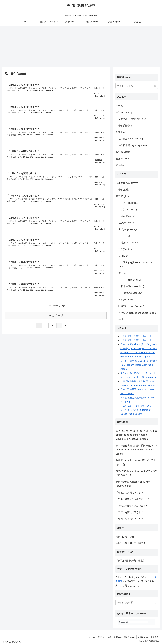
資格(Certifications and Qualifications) (137, 313)
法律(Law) (121, 132)
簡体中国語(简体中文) (127, 183)
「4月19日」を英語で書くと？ (136, 340)
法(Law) (122, 273)
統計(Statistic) (123, 152)
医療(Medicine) (126, 223)
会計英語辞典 (125, 126)
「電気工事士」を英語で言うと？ (133, 506)
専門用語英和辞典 (125, 537)
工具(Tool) (126, 236)
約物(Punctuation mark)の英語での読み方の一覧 (136, 462)
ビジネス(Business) (128, 203)
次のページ (56, 315)
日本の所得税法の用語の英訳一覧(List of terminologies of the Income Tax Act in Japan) (136, 450)
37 (66, 326)
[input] (137, 86)
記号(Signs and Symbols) (131, 306)
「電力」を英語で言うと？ (130, 519)
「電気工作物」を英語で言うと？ (133, 499)
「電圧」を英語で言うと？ (130, 512)
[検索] (134, 622)
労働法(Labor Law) (133, 293)
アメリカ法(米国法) (131, 280)
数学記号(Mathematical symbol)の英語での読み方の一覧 (136, 473)
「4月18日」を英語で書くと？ (136, 336)
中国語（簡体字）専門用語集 (131, 543)
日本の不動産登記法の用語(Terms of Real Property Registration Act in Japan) (139, 365)
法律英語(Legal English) (131, 139)
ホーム (119, 106)
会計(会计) (124, 190)
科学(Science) (126, 300)
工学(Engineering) (128, 229)
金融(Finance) (128, 216)
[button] (155, 86)
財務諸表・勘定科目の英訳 (132, 119)
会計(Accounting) (125, 112)
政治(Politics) (125, 249)
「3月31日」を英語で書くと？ (136, 406)
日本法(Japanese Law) (133, 286)
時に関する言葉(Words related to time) (135, 265)
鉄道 (121, 319)
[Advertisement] (81, 46)
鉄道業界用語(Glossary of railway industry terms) (133, 484)
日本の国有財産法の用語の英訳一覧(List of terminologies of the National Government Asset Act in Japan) (136, 435)
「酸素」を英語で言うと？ (130, 493)
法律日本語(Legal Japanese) (133, 145)
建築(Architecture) (130, 243)
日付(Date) (124, 256)
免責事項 (120, 165)
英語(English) (123, 159)
